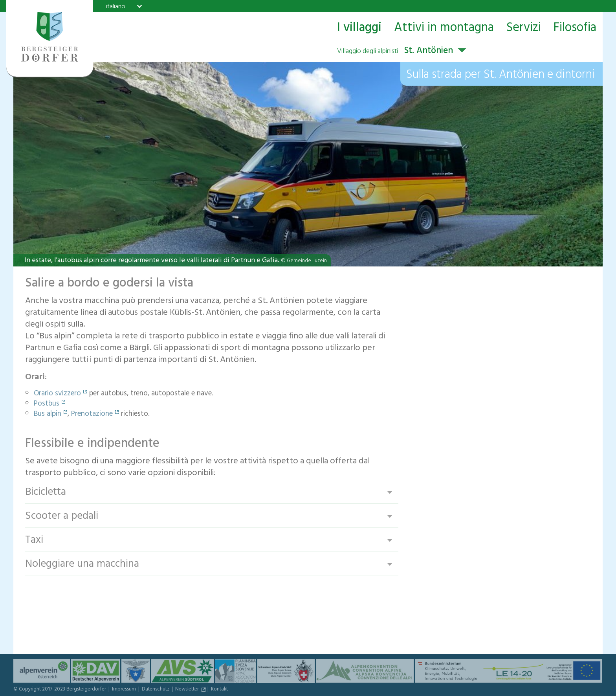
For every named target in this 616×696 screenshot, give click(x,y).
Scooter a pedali (62, 516)
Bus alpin (48, 415)
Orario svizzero (57, 394)
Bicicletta (46, 492)
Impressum (125, 690)
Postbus (47, 404)
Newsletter (188, 690)
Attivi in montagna (444, 28)
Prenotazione (92, 415)
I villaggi (359, 28)
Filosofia (575, 28)
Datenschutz (156, 690)
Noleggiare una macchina (82, 564)
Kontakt (219, 690)
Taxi (34, 540)
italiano (116, 6)
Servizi (524, 28)
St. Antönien (395, 51)
